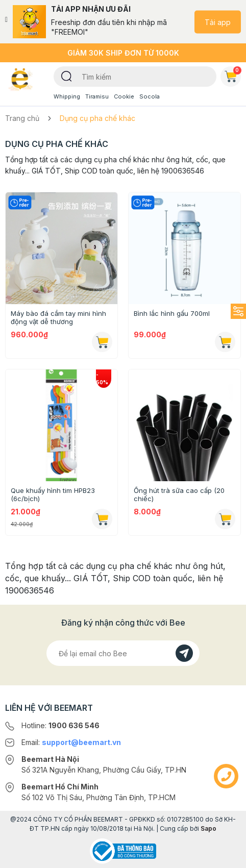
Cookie (124, 96)
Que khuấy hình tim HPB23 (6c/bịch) (53, 494)
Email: (71, 742)
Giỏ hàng (233, 75)
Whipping (67, 96)
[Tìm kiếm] (67, 76)
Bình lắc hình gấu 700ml (172, 313)
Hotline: (60, 725)
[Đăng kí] (184, 653)
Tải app (218, 22)
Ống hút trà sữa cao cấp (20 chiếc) (179, 494)
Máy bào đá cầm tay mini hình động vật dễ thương (58, 317)
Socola (150, 96)
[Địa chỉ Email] (123, 653)
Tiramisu (97, 96)
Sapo (208, 828)
